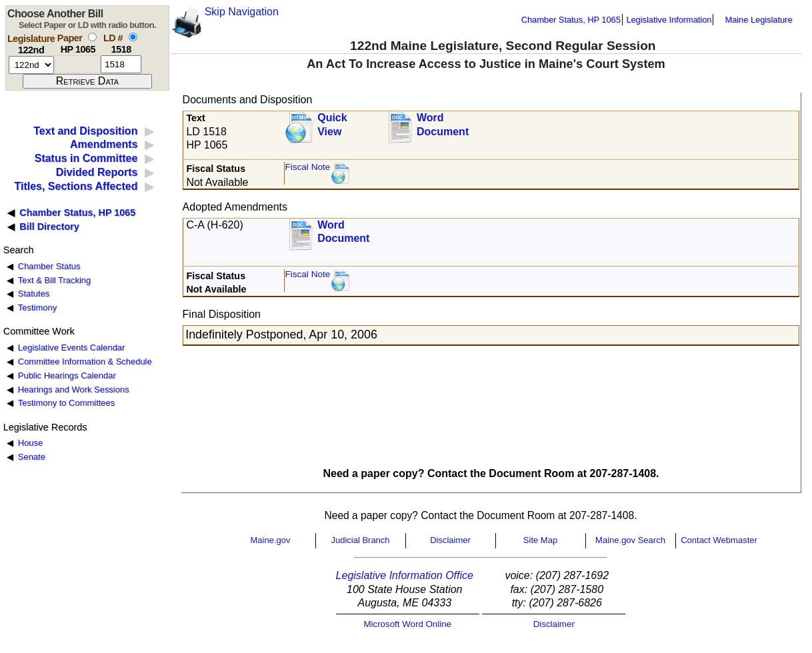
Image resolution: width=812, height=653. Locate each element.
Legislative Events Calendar (72, 347)
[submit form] (87, 81)
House (30, 443)
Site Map (540, 540)
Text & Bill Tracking (54, 280)
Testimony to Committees (66, 403)
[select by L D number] (133, 37)
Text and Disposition (85, 131)
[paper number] (78, 64)
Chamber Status (49, 266)
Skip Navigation (242, 12)
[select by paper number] (92, 37)
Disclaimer (450, 540)
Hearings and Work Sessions (74, 389)
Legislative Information (669, 20)
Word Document (443, 125)
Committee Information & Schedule (85, 361)
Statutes (34, 294)
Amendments (104, 144)
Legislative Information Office (405, 575)
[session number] (31, 65)
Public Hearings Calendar (67, 375)
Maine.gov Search (630, 540)
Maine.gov (271, 540)
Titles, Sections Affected (76, 186)
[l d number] (121, 64)
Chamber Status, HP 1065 (571, 20)
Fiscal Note (307, 167)
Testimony (37, 308)
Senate (32, 457)
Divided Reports (97, 172)
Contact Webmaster (719, 540)
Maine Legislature (758, 20)
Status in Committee (86, 158)
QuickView (332, 125)
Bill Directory (49, 227)
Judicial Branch (360, 540)
